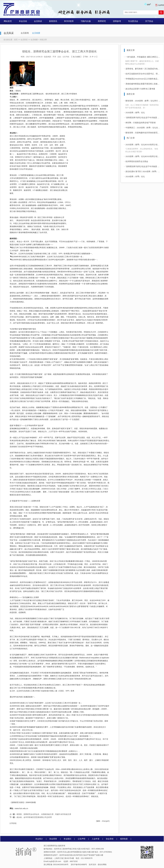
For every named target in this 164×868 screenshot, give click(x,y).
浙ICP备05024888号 (79, 864)
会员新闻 (25, 33)
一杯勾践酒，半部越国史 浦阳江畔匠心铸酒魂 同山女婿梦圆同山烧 (143, 57)
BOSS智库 (69, 21)
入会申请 (160, 5)
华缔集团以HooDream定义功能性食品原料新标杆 (143, 79)
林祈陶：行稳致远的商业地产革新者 (141, 123)
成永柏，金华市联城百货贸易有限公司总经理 (31, 817)
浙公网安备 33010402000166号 (56, 864)
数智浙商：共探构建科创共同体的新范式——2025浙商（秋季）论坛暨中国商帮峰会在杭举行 (143, 133)
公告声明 (81, 839)
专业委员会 (133, 21)
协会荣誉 (53, 839)
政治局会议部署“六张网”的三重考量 (140, 89)
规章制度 (124, 839)
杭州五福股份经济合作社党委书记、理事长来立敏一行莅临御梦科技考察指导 (143, 74)
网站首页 (8, 21)
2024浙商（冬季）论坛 (135, 176)
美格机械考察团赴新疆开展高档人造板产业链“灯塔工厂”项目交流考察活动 (143, 84)
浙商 (149, 5)
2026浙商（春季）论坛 (135, 113)
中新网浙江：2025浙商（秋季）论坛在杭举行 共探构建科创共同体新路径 (143, 128)
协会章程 (110, 839)
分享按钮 (13, 823)
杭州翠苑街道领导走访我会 (137, 161)
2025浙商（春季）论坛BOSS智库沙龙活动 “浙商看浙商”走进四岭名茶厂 (143, 145)
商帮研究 (102, 21)
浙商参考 (117, 21)
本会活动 (23, 21)
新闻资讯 (53, 21)
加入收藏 (76, 57)
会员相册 (36, 33)
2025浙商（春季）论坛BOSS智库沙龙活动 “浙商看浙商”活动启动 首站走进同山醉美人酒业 (143, 156)
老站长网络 (102, 864)
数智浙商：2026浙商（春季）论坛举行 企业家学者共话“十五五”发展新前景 (143, 101)
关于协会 (149, 21)
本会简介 (39, 839)
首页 (16, 40)
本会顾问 (67, 839)
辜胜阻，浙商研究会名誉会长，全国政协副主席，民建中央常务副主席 (40, 814)
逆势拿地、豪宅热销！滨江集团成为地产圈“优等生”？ (143, 69)
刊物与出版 (86, 21)
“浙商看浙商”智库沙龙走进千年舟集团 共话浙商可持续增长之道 (143, 118)
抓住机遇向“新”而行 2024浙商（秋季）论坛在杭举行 (143, 171)
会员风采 (38, 21)
